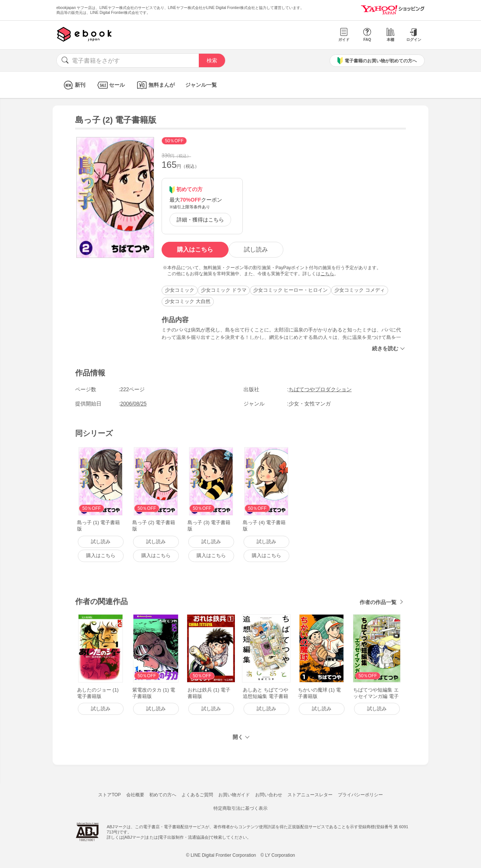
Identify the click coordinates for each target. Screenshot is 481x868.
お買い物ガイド (234, 795)
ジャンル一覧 (201, 85)
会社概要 (135, 795)
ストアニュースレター (310, 795)
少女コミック (180, 290)
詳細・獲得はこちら (200, 220)
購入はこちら (195, 249)
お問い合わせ (269, 795)
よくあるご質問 (197, 795)
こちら (327, 274)
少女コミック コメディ (360, 290)
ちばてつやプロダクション (320, 389)
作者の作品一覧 (378, 602)
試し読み (256, 249)
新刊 (73, 85)
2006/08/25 (133, 404)
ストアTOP (109, 795)
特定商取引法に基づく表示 (240, 808)
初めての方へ (163, 795)
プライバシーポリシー (360, 795)
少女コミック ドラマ (224, 290)
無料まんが (155, 85)
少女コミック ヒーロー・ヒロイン (291, 290)
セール (110, 85)
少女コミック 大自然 (188, 301)
